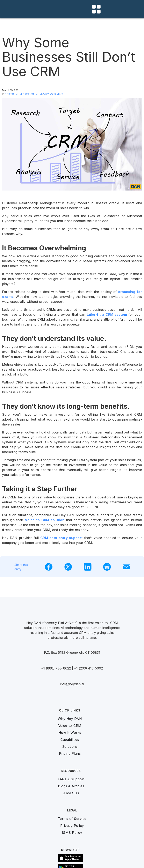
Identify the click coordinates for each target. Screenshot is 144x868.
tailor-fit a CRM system (107, 314)
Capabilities (70, 740)
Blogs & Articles (71, 786)
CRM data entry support (62, 538)
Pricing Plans (70, 753)
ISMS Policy (72, 833)
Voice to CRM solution (45, 520)
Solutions (70, 747)
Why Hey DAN (70, 719)
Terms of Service (72, 819)
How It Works (70, 733)
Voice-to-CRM (70, 726)
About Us (71, 793)
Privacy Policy (72, 826)
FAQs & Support (71, 779)
